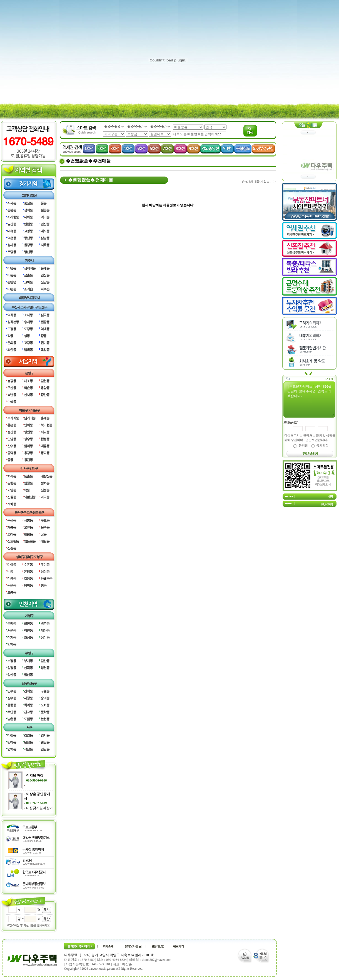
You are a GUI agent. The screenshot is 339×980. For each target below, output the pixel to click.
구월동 (45, 691)
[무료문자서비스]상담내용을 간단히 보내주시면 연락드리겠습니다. (310, 400)
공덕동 (12, 453)
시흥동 (28, 520)
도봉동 (12, 592)
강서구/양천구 (29, 468)
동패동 (45, 268)
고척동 (12, 534)
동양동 (12, 624)
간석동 (28, 691)
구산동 (12, 388)
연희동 (28, 425)
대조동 (28, 381)
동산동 (28, 238)
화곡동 (12, 476)
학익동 (28, 705)
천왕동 (28, 534)
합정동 (45, 439)
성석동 (28, 210)
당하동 (12, 742)
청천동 (45, 668)
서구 (29, 728)
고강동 (28, 343)
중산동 (28, 203)
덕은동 (12, 238)
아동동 (12, 275)
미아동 (12, 565)
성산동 (12, 432)
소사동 (28, 315)
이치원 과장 (35, 775)
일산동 (12, 224)
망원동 (28, 432)
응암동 (45, 388)
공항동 (12, 483)
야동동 (12, 289)
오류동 (28, 527)
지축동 (45, 245)
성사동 (12, 245)
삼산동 (12, 675)
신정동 (45, 490)
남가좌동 (30, 418)
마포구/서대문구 (29, 410)
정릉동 (12, 579)
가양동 (12, 490)
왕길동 (45, 742)
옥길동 (45, 350)
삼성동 (45, 572)
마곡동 (45, 497)
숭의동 (45, 698)
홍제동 (45, 418)
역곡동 (12, 315)
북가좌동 (13, 418)
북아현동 (46, 425)
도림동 (28, 719)
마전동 (12, 735)
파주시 (29, 260)
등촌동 (28, 476)
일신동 (28, 675)
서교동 (45, 432)
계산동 (45, 631)
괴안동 (12, 350)
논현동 (45, 719)
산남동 (45, 282)
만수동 (12, 691)
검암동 (28, 735)
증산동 (45, 395)
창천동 (28, 460)
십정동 (12, 668)
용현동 (12, 705)
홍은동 (12, 425)
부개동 (28, 661)
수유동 (28, 565)
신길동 (12, 548)
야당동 (12, 268)
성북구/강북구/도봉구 (29, 557)
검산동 (45, 275)
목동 (27, 490)
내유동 (12, 231)
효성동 (28, 637)
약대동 (45, 329)
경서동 (45, 735)
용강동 (28, 453)
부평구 (29, 653)
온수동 (45, 527)
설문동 (45, 210)
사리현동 (13, 217)
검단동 (45, 749)
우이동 (45, 565)
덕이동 (45, 217)
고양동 (28, 231)
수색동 (12, 402)
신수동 (12, 446)
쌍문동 (12, 585)
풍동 (43, 203)
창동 (43, 585)
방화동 (45, 483)
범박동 (28, 350)
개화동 (12, 504)
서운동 (12, 631)
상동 (27, 336)
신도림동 (13, 541)
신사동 (28, 395)
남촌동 (12, 719)
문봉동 (12, 210)
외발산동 (30, 497)
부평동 (12, 661)
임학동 (12, 644)
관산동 (45, 224)
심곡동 (45, 315)
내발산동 (46, 476)
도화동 (45, 705)
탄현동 (28, 224)
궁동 (43, 534)
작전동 (28, 631)
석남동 (28, 749)
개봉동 (12, 527)
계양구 (29, 616)
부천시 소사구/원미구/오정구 (29, 307)
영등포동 (30, 541)
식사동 (12, 203)
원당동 (28, 245)
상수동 (28, 439)
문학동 (45, 712)
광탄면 (12, 282)
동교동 (45, 453)
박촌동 (45, 624)
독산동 (12, 520)
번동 (10, 572)
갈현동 (45, 381)
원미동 (45, 343)
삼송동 (45, 238)
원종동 (45, 322)
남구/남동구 (29, 683)
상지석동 (30, 268)
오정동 (12, 329)
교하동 (28, 282)
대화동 (28, 217)
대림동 (45, 541)
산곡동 (28, 668)
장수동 (12, 698)
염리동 (28, 446)
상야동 (45, 637)
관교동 (28, 712)
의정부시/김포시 (29, 298)
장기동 (12, 637)
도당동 (28, 329)
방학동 (28, 585)
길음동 (28, 579)
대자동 (45, 231)
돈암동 (28, 572)
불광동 (12, 381)
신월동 (12, 497)
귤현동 (28, 624)
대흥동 (45, 446)
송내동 (28, 322)
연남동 (12, 439)
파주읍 (45, 289)
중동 (43, 336)
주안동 (12, 712)
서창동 (28, 698)
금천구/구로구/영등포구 (29, 513)
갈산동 (45, 661)
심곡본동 (13, 322)
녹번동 (12, 395)
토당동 (12, 252)
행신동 (28, 252)
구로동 (45, 520)
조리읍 (28, 289)
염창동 (28, 483)
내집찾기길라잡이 (39, 808)
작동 (10, 336)
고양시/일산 (29, 195)
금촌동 (28, 275)
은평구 (29, 373)
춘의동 (12, 343)
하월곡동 (46, 579)
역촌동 (28, 388)
